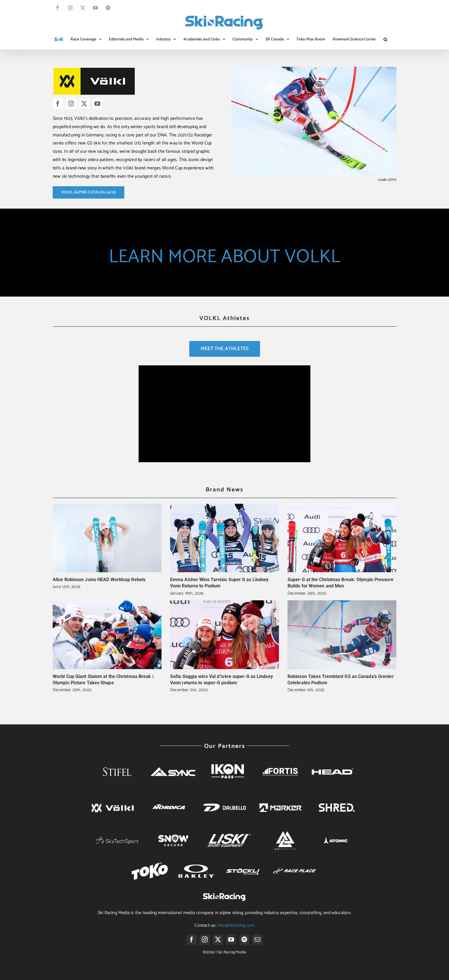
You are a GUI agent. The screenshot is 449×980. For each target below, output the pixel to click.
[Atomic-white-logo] (337, 836)
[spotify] (244, 940)
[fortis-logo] (281, 769)
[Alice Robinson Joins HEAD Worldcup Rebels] (107, 538)
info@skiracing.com (236, 925)
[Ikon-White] (229, 759)
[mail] (257, 940)
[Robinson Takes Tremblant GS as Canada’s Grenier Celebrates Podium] (342, 635)
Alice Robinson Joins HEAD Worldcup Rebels (99, 580)
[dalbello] (224, 798)
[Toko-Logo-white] (150, 864)
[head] (332, 762)
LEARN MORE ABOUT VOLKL (224, 257)
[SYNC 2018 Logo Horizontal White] (173, 770)
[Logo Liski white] (229, 836)
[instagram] (71, 104)
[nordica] (168, 800)
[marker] (281, 798)
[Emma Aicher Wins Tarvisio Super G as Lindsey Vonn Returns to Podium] (224, 538)
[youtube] (97, 104)
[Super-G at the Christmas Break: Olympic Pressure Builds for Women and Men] (342, 538)
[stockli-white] (243, 864)
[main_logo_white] (117, 839)
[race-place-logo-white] (295, 868)
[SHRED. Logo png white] (336, 802)
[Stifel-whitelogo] (117, 759)
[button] (385, 40)
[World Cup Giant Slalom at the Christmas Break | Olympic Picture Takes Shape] (107, 635)
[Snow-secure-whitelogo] (173, 833)
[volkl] (113, 798)
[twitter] (84, 104)
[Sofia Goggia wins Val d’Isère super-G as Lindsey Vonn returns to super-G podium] (224, 635)
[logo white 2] (285, 831)
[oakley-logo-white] (196, 867)
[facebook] (58, 104)
